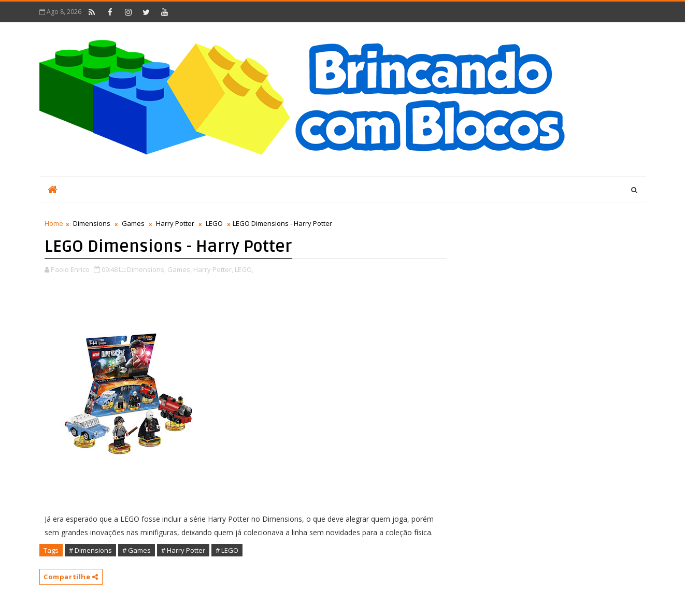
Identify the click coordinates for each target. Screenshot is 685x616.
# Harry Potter (183, 550)
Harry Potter (175, 223)
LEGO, (244, 269)
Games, (180, 269)
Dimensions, (146, 269)
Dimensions (92, 223)
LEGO (214, 223)
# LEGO (227, 550)
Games (133, 223)
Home (54, 223)
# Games (137, 550)
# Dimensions (90, 550)
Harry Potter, (213, 269)
